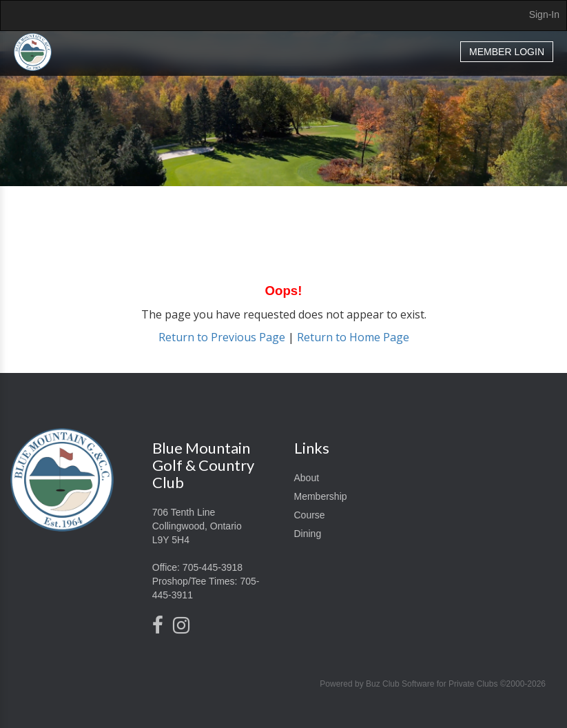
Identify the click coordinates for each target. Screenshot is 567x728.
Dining (308, 534)
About (307, 478)
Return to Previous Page (222, 337)
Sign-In (544, 14)
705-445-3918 (213, 567)
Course (310, 515)
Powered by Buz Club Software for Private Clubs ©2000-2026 (433, 684)
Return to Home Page (353, 337)
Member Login (507, 52)
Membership (321, 496)
